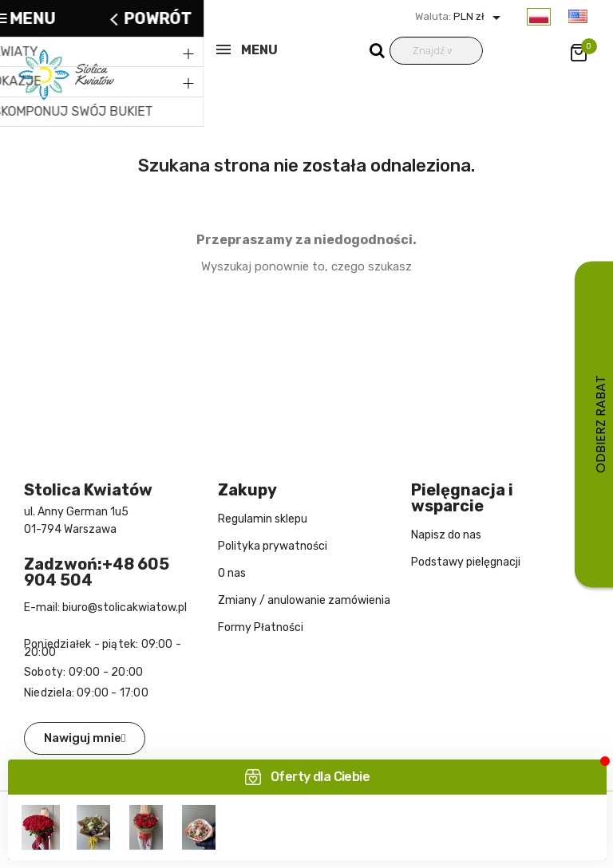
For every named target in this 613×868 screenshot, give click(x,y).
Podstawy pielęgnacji (466, 562)
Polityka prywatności (273, 546)
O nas (232, 573)
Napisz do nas (446, 535)
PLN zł (479, 16)
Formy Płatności (261, 627)
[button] (85, 738)
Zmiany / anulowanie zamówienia (304, 600)
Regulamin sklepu (263, 519)
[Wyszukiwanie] (436, 51)
